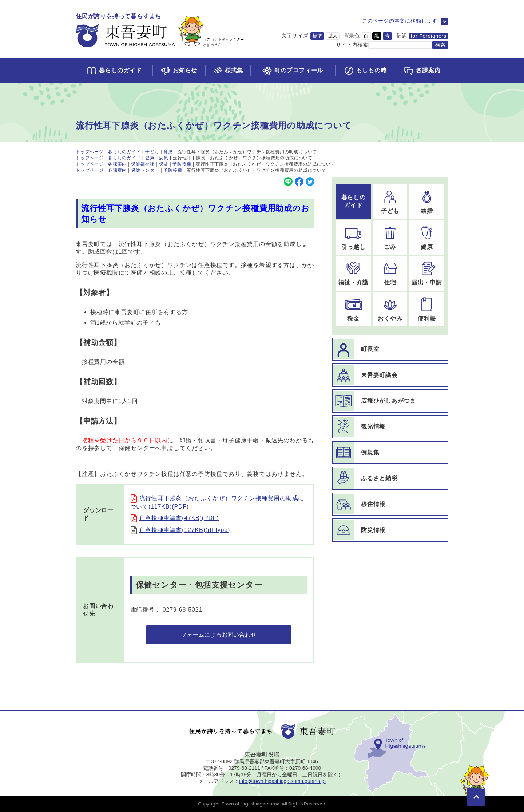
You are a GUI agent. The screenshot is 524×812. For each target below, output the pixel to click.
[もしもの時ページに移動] (365, 71)
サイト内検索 (352, 45)
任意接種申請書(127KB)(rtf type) (185, 530)
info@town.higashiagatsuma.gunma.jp (282, 781)
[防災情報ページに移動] (390, 530)
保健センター (145, 170)
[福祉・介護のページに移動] (354, 273)
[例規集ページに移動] (390, 453)
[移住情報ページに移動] (390, 504)
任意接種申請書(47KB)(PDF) (179, 518)
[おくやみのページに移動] (390, 309)
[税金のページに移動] (354, 309)
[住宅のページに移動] (390, 273)
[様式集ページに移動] (228, 71)
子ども (152, 152)
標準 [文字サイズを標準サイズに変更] (317, 36)
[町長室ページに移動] (390, 349)
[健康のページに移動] (427, 238)
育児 (168, 152)
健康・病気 (157, 158)
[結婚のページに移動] (427, 202)
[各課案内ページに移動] (422, 71)
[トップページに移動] (160, 31)
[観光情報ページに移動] (390, 427)
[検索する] (440, 45)
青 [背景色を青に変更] (387, 36)
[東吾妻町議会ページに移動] (390, 375)
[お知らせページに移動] (179, 71)
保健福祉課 (143, 164)
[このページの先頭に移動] (476, 787)
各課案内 (117, 164)
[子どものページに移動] (390, 202)
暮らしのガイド (124, 152)
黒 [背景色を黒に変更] (377, 36)
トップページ (90, 152)
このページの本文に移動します (400, 21)
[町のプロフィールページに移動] (292, 71)
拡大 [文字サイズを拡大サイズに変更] (333, 36)
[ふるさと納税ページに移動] (390, 478)
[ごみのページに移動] (390, 238)
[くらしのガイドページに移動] (114, 71)
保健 (164, 164)
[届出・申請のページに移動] (427, 273)
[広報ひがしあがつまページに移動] (390, 401)
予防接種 (182, 164)
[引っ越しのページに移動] (354, 238)
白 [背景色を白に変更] (366, 36)
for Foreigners (429, 36)
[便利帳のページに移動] (427, 309)
